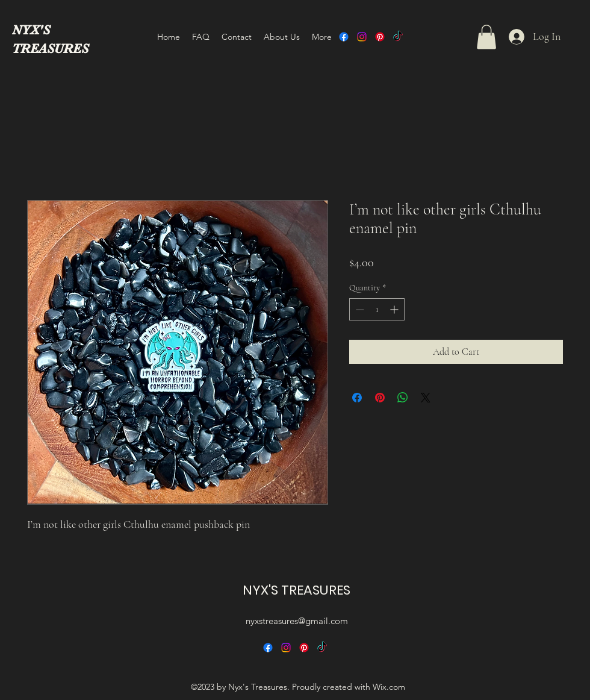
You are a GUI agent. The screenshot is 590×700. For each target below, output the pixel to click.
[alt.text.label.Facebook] (344, 37)
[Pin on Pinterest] (380, 398)
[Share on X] (426, 398)
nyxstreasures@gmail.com (297, 621)
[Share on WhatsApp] (403, 398)
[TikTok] (398, 37)
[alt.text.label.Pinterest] (380, 37)
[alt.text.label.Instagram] (362, 37)
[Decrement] (359, 309)
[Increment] (395, 309)
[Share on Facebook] (357, 398)
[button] (486, 37)
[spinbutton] (377, 309)
